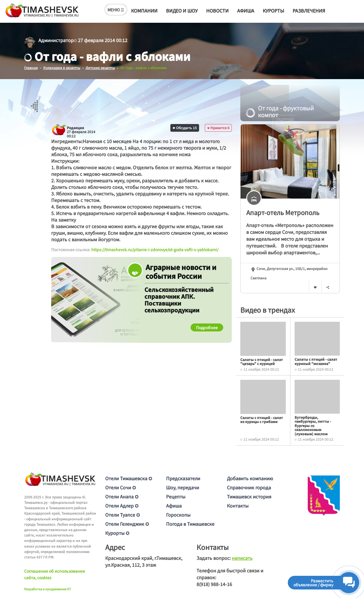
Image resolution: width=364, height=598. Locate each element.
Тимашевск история (249, 496)
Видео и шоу (182, 11)
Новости (217, 11)
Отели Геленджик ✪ (127, 524)
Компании (144, 11)
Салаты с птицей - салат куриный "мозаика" (316, 361)
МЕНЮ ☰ (116, 10)
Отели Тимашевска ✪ (129, 478)
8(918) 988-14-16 (214, 584)
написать (242, 558)
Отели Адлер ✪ (122, 506)
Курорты (273, 11)
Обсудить (185, 128)
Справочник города (249, 487)
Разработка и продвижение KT (48, 589)
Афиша (246, 11)
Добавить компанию (250, 478)
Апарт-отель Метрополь (283, 212)
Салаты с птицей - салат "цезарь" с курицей (262, 361)
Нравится (218, 128)
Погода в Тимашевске (190, 524)
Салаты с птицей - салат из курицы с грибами (262, 419)
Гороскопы (178, 515)
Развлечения (309, 11)
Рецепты (176, 496)
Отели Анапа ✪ (122, 496)
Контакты (238, 506)
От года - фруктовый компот (280, 112)
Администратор (56, 40)
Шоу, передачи (183, 487)
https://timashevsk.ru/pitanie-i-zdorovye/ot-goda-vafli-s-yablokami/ (155, 249)
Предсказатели (183, 478)
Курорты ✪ (117, 533)
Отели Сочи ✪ (121, 487)
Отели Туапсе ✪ (123, 515)
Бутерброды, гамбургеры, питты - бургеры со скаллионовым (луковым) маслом (313, 425)
